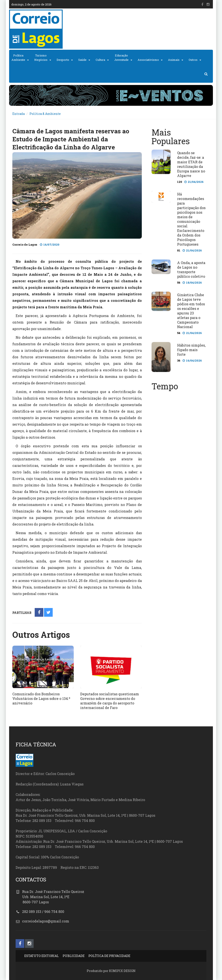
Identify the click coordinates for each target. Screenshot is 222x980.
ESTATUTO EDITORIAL (42, 956)
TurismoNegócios (41, 58)
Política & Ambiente (45, 114)
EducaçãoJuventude (121, 58)
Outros (193, 60)
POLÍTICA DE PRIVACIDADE (109, 956)
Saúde (82, 60)
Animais (174, 60)
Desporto (63, 60)
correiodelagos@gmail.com (46, 921)
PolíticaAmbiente (18, 58)
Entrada (19, 114)
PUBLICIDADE (74, 956)
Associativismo (148, 60)
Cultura (100, 60)
